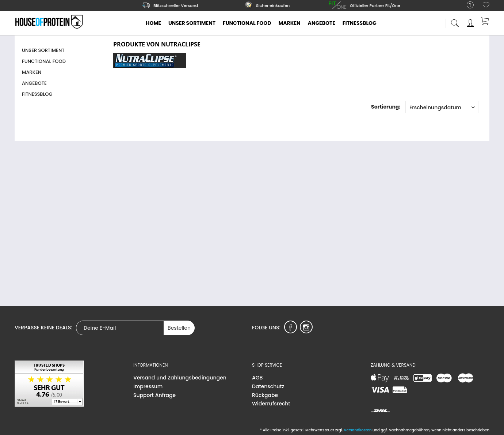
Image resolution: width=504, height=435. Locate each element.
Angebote (34, 83)
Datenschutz (268, 386)
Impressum (148, 386)
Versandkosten (358, 430)
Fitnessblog (37, 94)
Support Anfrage (154, 395)
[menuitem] (467, 5)
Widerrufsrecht (271, 404)
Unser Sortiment (43, 50)
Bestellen (179, 328)
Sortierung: (386, 107)
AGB (257, 378)
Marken (32, 72)
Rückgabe (265, 395)
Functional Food (44, 61)
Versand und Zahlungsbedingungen (180, 378)
